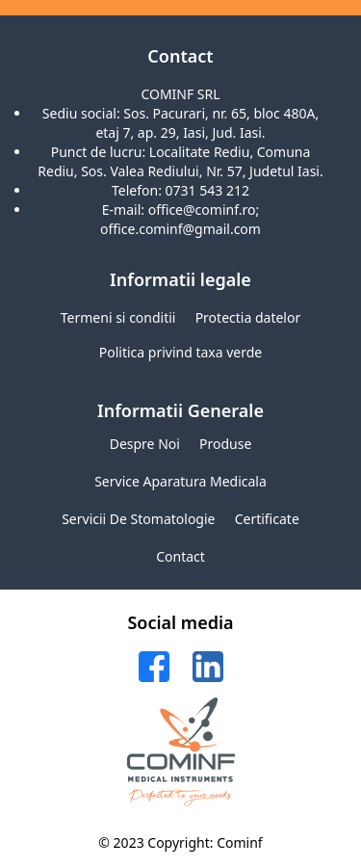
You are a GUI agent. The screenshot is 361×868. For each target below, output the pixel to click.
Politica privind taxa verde (181, 352)
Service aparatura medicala (180, 481)
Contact (180, 556)
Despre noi (145, 444)
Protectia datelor (248, 317)
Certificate (267, 519)
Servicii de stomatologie (138, 519)
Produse (225, 444)
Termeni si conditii (118, 317)
